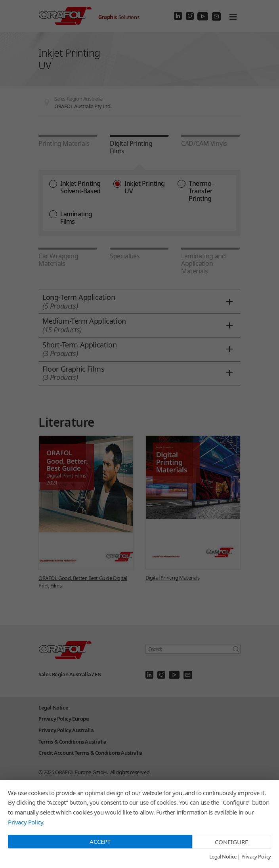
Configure (231, 842)
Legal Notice (223, 857)
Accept (100, 841)
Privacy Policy (25, 822)
